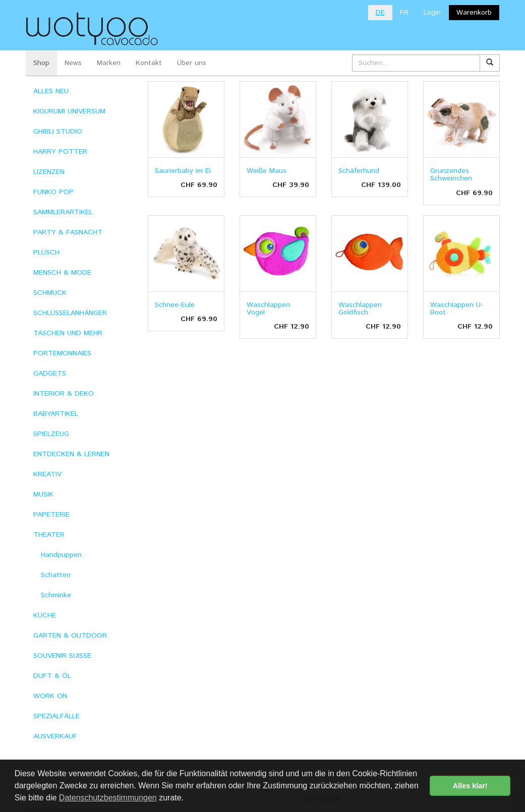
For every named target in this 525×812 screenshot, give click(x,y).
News (73, 63)
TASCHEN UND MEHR (68, 333)
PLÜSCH (46, 253)
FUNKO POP (53, 192)
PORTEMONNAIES (62, 353)
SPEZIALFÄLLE (56, 716)
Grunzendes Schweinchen (451, 175)
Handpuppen (61, 555)
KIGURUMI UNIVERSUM (69, 111)
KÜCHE (45, 615)
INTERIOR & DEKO (64, 394)
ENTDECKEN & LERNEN (71, 454)
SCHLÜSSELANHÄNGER (70, 313)
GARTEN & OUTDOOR (70, 636)
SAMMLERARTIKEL (63, 212)
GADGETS (50, 373)
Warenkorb (474, 13)
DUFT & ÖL (52, 676)
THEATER (49, 535)
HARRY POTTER (60, 152)
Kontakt (149, 63)
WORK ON (50, 696)
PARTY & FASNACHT (68, 232)
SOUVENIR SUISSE (62, 656)
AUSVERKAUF (55, 736)
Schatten (56, 575)
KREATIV (47, 474)
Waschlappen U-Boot (457, 309)
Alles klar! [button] (470, 786)
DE (380, 13)
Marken (109, 63)
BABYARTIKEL (56, 414)
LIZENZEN (49, 172)
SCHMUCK (50, 293)
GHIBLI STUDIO (58, 132)
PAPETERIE (51, 515)
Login (432, 13)
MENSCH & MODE (62, 273)
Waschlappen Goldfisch (360, 309)
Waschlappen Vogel (268, 309)
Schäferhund (359, 171)
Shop (41, 63)
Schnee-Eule (175, 305)
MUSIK (43, 494)
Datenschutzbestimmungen (108, 798)
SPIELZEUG (51, 434)
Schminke (56, 595)
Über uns (192, 63)
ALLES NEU (51, 91)
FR (404, 13)
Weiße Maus (267, 171)
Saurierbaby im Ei (183, 171)
